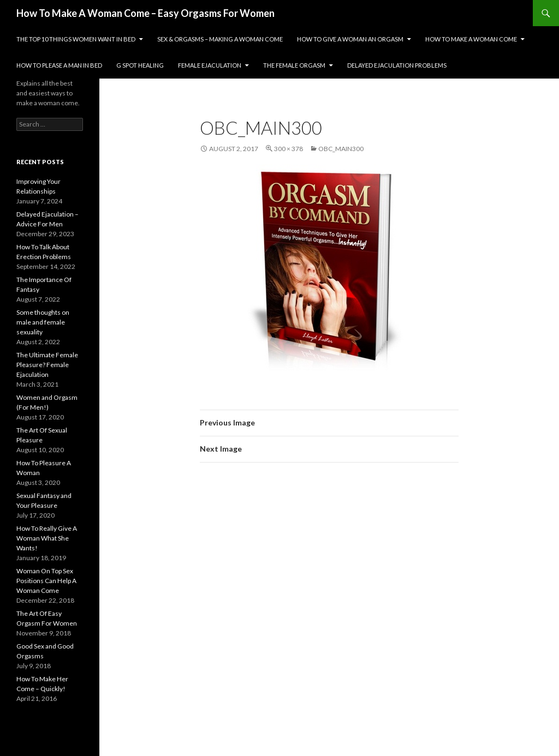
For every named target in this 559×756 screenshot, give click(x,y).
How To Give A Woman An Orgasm (350, 39)
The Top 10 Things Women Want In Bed (76, 39)
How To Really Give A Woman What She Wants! (47, 538)
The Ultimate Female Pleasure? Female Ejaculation (47, 365)
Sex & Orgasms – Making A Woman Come (220, 39)
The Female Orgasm (294, 65)
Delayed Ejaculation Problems (397, 65)
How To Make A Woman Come (471, 39)
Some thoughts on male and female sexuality (43, 322)
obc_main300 (341, 149)
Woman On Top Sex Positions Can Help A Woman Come (46, 581)
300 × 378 (289, 149)
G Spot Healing (140, 65)
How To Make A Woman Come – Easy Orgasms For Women (145, 13)
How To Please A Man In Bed (59, 65)
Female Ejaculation (210, 65)
